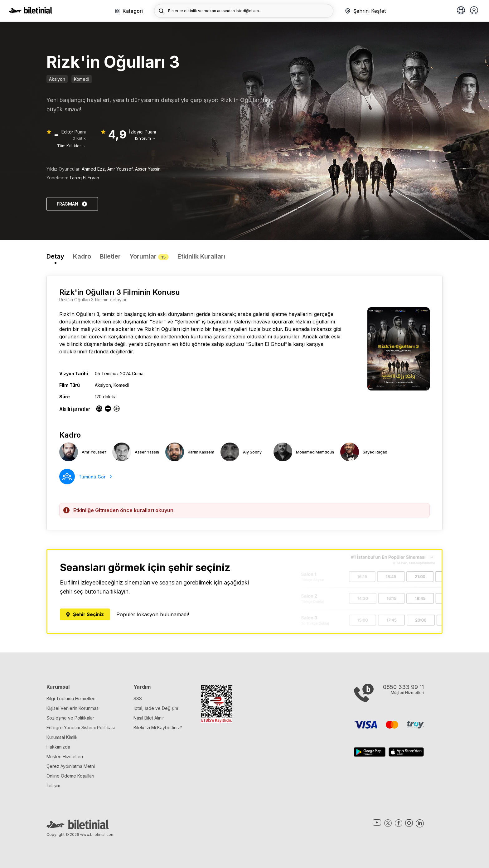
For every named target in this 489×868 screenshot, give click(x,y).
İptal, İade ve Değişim (156, 708)
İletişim (53, 786)
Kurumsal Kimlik (62, 737)
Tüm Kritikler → (71, 146)
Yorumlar (149, 256)
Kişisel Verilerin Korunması (73, 708)
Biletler (110, 256)
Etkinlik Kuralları (201, 256)
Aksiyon (57, 79)
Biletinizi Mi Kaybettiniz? (158, 727)
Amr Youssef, (121, 169)
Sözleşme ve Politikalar (70, 718)
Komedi (82, 79)
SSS (138, 698)
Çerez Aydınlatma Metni (71, 766)
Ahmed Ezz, (94, 169)
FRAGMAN (72, 204)
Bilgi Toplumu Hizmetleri (71, 698)
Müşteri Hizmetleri (65, 756)
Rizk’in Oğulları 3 (79, 314)
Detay (55, 256)
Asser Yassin (148, 169)
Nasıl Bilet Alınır (149, 718)
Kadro (82, 256)
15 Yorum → (145, 138)
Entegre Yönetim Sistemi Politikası (81, 727)
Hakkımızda (58, 747)
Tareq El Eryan (84, 178)
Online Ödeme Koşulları (70, 776)
